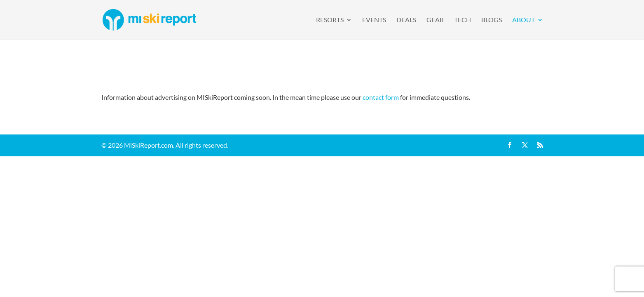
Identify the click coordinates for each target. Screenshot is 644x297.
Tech (463, 20)
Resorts (330, 20)
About (523, 20)
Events (374, 20)
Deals (406, 20)
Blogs (492, 20)
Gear (435, 20)
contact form (381, 97)
